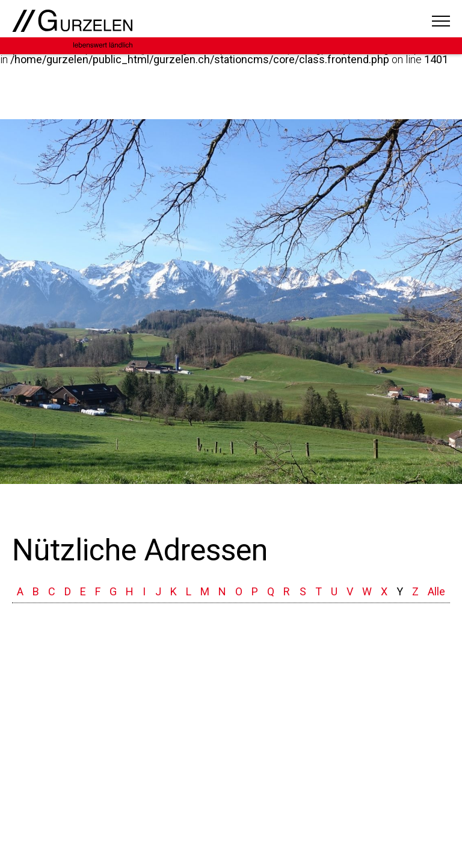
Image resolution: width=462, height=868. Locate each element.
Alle (436, 591)
